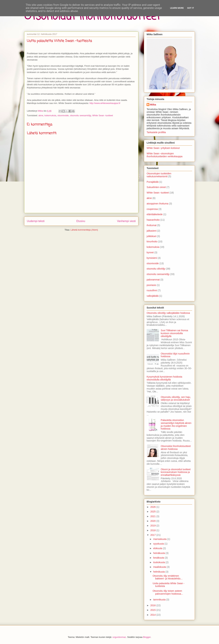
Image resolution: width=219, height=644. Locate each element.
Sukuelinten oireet (156, 187)
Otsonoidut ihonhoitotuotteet (92, 17)
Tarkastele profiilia (156, 132)
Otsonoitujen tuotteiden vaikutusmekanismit (159, 175)
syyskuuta (159, 544)
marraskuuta (160, 539)
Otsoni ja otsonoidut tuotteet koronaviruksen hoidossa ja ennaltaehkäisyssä (176, 472)
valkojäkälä (153, 296)
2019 (153, 526)
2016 (153, 605)
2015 (153, 610)
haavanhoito (153, 220)
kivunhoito (152, 241)
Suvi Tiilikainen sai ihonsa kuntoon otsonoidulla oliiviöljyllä (175, 333)
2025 (153, 512)
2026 (153, 507)
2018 (153, 530)
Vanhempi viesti (126, 221)
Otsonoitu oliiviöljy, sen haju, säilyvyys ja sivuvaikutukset (176, 398)
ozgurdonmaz (119, 637)
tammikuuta (160, 600)
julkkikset (152, 236)
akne (41, 115)
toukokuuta (159, 562)
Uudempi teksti (36, 221)
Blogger (147, 637)
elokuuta (158, 548)
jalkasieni (152, 231)
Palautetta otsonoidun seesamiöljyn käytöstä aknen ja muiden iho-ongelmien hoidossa (176, 424)
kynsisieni (152, 258)
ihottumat (152, 225)
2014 (153, 615)
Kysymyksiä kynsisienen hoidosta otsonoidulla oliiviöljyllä (164, 378)
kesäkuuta (159, 558)
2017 (153, 535)
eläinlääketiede (155, 214)
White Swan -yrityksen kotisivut (163, 148)
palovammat (153, 280)
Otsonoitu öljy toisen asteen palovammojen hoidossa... (168, 592)
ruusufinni (152, 290)
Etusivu (81, 221)
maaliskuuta (160, 567)
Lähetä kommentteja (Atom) (84, 230)
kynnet (150, 252)
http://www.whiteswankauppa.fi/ (105, 103)
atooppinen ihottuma (157, 204)
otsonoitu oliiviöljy (156, 269)
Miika (153, 105)
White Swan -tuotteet (103, 115)
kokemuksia (50, 115)
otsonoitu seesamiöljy (80, 115)
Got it (191, 8)
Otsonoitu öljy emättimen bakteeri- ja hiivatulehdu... (168, 577)
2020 (153, 521)
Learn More (177, 8)
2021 (153, 516)
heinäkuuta (159, 553)
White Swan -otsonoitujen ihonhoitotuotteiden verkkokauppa (165, 155)
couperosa (152, 209)
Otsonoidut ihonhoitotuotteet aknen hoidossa (176, 448)
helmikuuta (159, 572)
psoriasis (151, 285)
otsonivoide (63, 115)
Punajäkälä (153, 182)
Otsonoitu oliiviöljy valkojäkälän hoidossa (168, 313)
